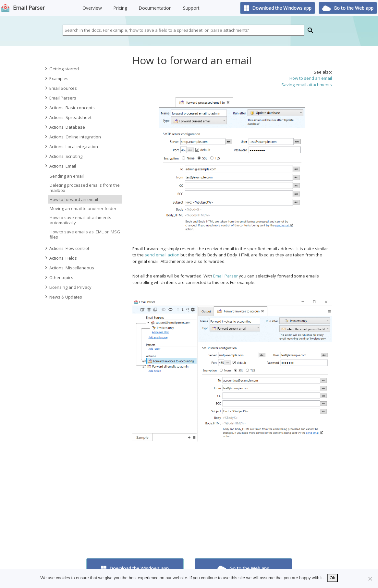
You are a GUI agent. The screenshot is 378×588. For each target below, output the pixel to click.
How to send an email (311, 78)
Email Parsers (60, 98)
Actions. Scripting (63, 156)
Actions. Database (65, 127)
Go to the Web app (348, 8)
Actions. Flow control (67, 248)
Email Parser (29, 8)
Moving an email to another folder (83, 208)
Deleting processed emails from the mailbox (85, 188)
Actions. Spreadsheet (68, 117)
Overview (92, 8)
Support (191, 8)
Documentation (155, 8)
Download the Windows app (278, 8)
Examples (56, 78)
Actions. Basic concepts (69, 108)
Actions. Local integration (71, 147)
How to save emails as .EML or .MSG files (85, 234)
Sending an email (67, 176)
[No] (370, 579)
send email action (162, 255)
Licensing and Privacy (68, 287)
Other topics (59, 277)
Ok (332, 578)
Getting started (61, 69)
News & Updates (63, 297)
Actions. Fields (61, 258)
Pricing (120, 8)
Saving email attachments (307, 85)
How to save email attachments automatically (80, 220)
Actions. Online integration (73, 137)
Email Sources (61, 88)
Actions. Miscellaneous (69, 268)
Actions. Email (60, 166)
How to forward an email (74, 199)
